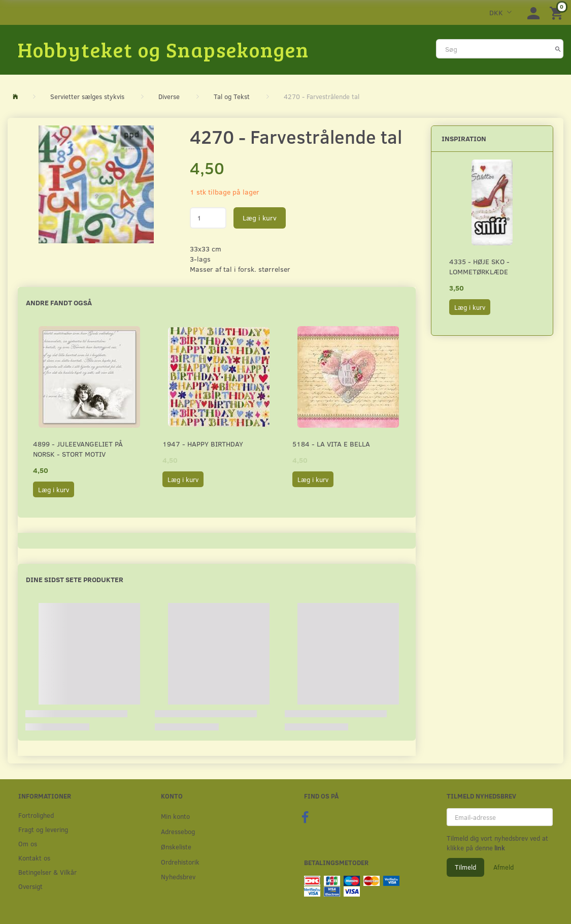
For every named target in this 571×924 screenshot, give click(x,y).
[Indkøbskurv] (558, 12)
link (499, 848)
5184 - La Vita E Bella (331, 444)
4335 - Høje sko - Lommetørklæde (479, 266)
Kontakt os (34, 858)
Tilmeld (465, 867)
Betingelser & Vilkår (47, 872)
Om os (28, 843)
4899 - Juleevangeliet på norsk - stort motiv (78, 449)
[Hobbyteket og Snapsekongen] (163, 49)
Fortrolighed (36, 815)
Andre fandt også (59, 302)
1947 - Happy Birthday (203, 444)
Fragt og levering (43, 829)
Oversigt (30, 886)
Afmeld (503, 867)
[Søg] (558, 49)
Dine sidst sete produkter (75, 579)
